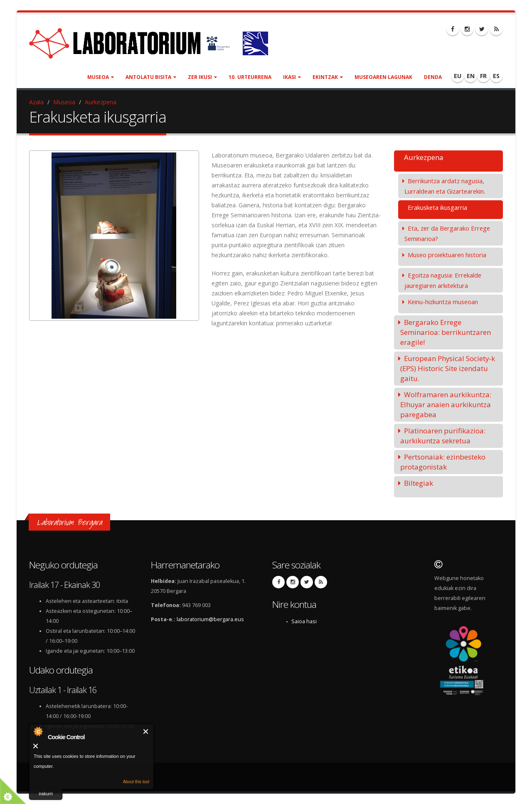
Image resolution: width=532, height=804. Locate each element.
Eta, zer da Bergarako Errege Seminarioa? (447, 233)
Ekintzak (328, 77)
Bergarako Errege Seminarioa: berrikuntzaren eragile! (446, 332)
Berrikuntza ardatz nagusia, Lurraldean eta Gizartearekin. (445, 186)
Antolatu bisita (151, 77)
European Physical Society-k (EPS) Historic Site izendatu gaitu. (448, 368)
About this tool (136, 782)
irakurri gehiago (46, 795)
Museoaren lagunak (383, 77)
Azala (36, 102)
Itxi (146, 731)
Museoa (101, 77)
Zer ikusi (202, 77)
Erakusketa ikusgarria (437, 207)
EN (471, 76)
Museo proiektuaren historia (447, 255)
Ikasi (292, 77)
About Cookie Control (38, 731)
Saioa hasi (304, 621)
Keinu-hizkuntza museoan (443, 302)
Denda (433, 77)
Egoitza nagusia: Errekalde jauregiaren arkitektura (443, 280)
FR (483, 76)
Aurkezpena (101, 102)
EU (458, 76)
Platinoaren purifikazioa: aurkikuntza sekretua (443, 436)
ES (496, 76)
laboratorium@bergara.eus (210, 619)
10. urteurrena (250, 77)
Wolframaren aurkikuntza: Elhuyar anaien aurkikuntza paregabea (446, 404)
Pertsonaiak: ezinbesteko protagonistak (443, 462)
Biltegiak (419, 483)
